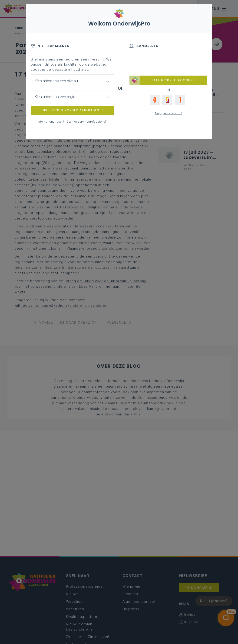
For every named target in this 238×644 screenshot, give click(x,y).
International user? (51, 122)
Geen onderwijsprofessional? (87, 122)
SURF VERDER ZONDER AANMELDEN (73, 110)
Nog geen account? (169, 113)
